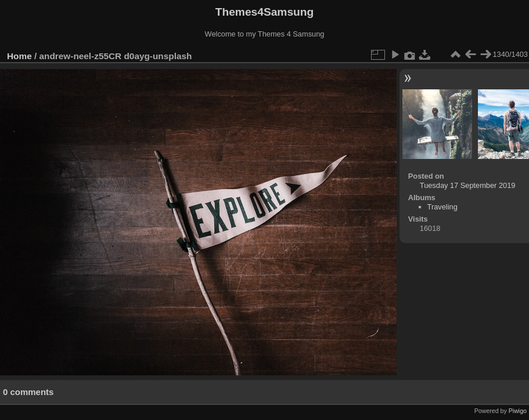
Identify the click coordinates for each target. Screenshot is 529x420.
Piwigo (518, 411)
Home (19, 56)
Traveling (442, 207)
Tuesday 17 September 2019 (468, 185)
